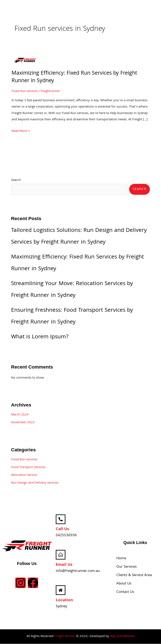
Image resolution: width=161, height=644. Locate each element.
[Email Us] (61, 555)
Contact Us (125, 592)
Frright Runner (65, 636)
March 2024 (20, 415)
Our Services (127, 567)
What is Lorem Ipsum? (40, 337)
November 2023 (23, 423)
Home (121, 559)
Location (64, 601)
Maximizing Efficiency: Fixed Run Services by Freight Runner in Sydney (74, 77)
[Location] (61, 590)
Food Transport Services (28, 467)
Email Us (64, 565)
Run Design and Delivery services (35, 483)
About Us (124, 584)
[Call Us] (61, 519)
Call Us (62, 530)
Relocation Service (24, 475)
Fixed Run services (25, 91)
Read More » (21, 131)
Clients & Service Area (134, 576)
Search (16, 180)
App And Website (122, 636)
